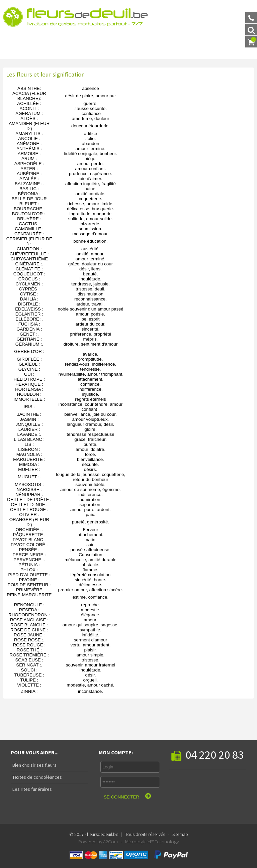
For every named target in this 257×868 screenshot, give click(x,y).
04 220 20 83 (207, 755)
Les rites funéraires (31, 789)
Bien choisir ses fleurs (34, 765)
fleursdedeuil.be (103, 834)
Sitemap (180, 834)
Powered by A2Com (98, 842)
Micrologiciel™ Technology (152, 842)
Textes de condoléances (36, 777)
